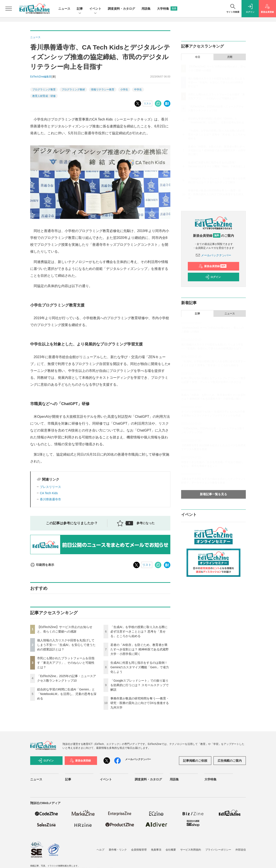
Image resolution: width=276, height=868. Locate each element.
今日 (198, 57)
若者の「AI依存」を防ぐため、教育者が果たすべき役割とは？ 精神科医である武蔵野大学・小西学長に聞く (140, 649)
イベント (95, 9)
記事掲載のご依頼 (195, 761)
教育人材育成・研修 (44, 96)
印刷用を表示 (42, 565)
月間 (230, 57)
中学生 (138, 90)
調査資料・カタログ (121, 9)
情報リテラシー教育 (103, 90)
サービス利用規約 (191, 850)
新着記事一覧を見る (213, 494)
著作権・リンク (118, 850)
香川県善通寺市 (50, 499)
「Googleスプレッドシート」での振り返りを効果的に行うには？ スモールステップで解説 (140, 685)
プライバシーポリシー (218, 850)
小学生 (124, 90)
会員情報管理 (139, 850)
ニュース (64, 9)
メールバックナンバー (213, 255)
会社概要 (171, 850)
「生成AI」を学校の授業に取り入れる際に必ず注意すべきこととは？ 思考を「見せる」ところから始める (139, 631)
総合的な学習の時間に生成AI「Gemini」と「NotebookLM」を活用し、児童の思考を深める (67, 694)
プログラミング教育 (44, 90)
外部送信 (241, 850)
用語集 (146, 9)
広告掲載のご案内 (230, 761)
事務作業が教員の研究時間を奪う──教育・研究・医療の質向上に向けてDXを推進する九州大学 (140, 703)
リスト (147, 104)
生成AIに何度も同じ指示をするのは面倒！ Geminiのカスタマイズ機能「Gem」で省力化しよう (140, 667)
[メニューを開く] (9, 9)
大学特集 (167, 9)
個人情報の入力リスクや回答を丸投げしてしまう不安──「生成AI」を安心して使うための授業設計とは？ (66, 645)
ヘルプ (100, 850)
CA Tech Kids (49, 493)
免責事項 (156, 850)
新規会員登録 (212, 266)
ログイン (213, 277)
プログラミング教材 (73, 90)
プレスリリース (50, 487)
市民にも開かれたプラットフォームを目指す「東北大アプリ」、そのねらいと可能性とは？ (66, 663)
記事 (80, 9)
